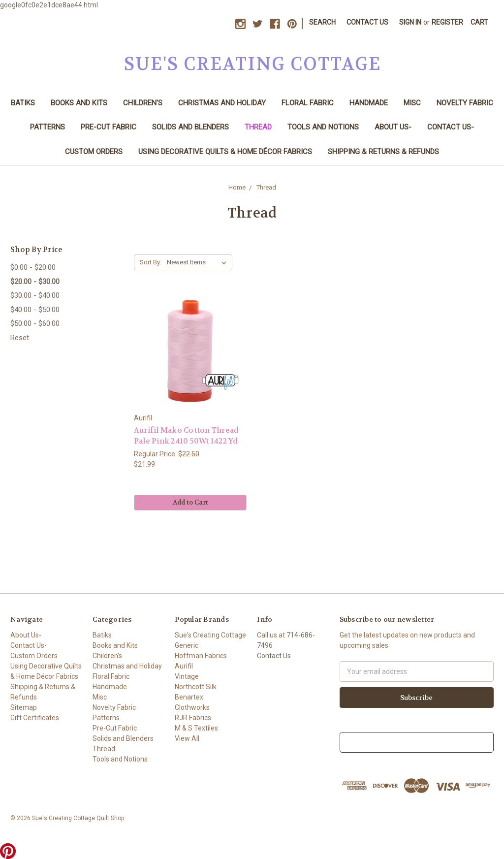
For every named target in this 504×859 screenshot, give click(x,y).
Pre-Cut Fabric (109, 127)
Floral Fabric (308, 103)
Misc (412, 103)
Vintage (187, 676)
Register (447, 22)
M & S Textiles (196, 728)
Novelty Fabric (465, 103)
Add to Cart (190, 502)
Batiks (23, 103)
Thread (258, 127)
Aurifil (184, 666)
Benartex (189, 697)
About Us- (393, 127)
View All (187, 738)
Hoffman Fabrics (201, 656)
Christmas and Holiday (222, 103)
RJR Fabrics (193, 718)
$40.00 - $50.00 (35, 310)
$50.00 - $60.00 (35, 323)
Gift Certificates (35, 718)
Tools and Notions (323, 127)
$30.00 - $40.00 (35, 295)
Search (322, 22)
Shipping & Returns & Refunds (383, 152)
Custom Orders (94, 152)
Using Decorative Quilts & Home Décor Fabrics (225, 152)
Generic (187, 645)
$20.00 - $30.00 (35, 282)
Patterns (47, 127)
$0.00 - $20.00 (33, 267)
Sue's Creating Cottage (210, 635)
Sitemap (24, 707)
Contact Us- (451, 127)
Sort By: (151, 262)
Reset (20, 338)
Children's (143, 103)
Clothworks (192, 707)
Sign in (410, 22)
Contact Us (367, 22)
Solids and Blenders (190, 127)
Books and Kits (79, 103)
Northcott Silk (196, 687)
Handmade (369, 103)
